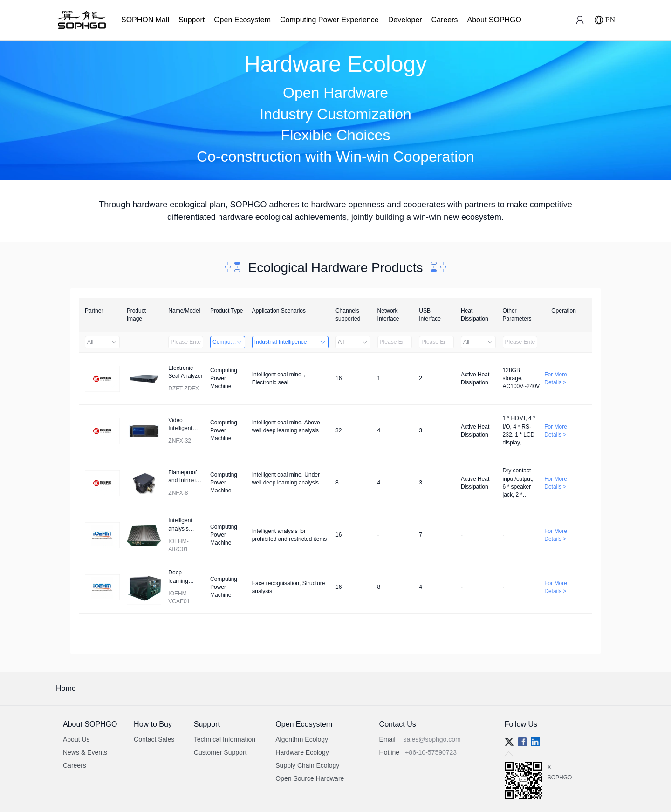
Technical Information (225, 739)
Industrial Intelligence (290, 342)
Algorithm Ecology (302, 739)
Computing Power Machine (229, 342)
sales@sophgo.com (432, 739)
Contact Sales (154, 739)
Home (66, 688)
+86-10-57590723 (431, 752)
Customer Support (220, 752)
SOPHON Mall (145, 20)
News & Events (85, 752)
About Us (76, 739)
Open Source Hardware (310, 778)
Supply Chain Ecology (307, 765)
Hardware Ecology (302, 752)
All (102, 342)
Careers (445, 20)
